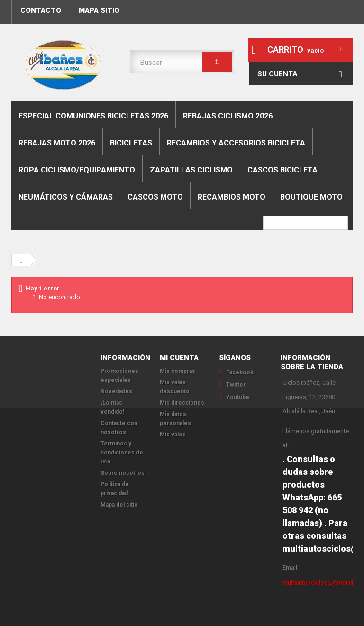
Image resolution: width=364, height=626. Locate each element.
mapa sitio (99, 10)
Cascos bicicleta (282, 170)
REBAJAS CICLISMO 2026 (228, 116)
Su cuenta (278, 74)
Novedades (116, 391)
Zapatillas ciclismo (191, 170)
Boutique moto (311, 197)
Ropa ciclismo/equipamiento (77, 170)
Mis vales (173, 435)
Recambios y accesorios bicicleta (236, 143)
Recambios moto (232, 197)
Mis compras (177, 371)
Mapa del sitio (119, 505)
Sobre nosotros (123, 473)
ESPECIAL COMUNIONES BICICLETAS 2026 (93, 116)
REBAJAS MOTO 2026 (57, 143)
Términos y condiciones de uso (122, 453)
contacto (41, 10)
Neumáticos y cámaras (66, 197)
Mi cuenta (179, 358)
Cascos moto (155, 197)
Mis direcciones (182, 403)
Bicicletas (131, 143)
